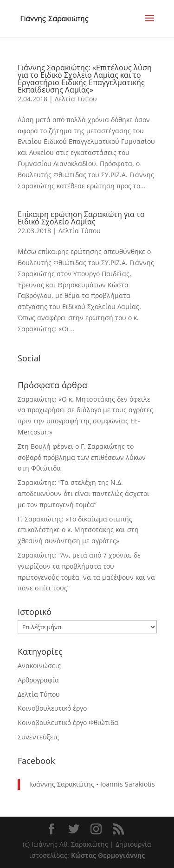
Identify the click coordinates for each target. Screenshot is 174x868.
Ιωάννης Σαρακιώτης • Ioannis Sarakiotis (92, 784)
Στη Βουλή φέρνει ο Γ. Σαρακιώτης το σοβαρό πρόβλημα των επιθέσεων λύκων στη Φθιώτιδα (82, 457)
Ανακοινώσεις (39, 666)
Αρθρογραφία (38, 680)
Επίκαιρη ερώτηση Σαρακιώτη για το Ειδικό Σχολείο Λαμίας (81, 218)
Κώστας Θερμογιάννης (108, 855)
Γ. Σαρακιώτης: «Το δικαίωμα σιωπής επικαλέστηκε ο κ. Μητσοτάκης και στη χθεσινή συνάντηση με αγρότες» (78, 530)
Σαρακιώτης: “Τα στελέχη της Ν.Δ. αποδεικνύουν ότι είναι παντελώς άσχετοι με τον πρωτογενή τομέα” (84, 493)
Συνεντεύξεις (38, 737)
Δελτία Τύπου (76, 99)
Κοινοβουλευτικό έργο (52, 708)
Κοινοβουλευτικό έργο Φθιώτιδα (68, 722)
